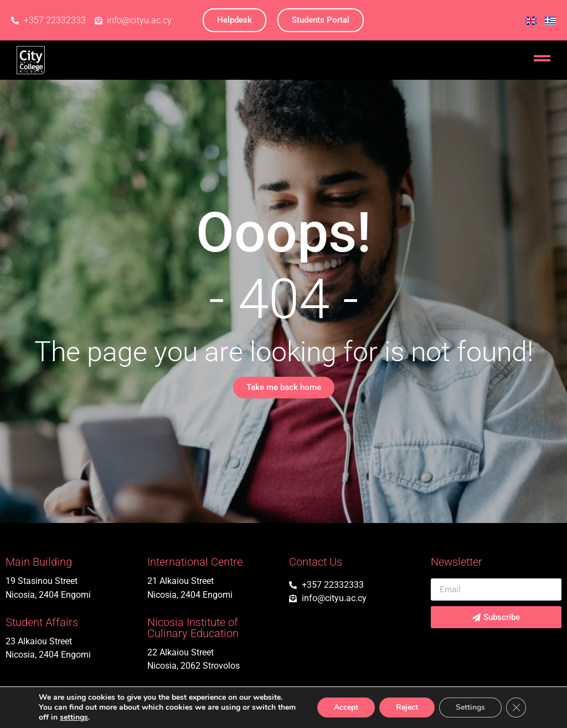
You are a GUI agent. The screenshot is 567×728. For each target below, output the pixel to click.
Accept (346, 707)
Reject (407, 707)
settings (74, 717)
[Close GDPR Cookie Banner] (516, 708)
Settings (470, 707)
